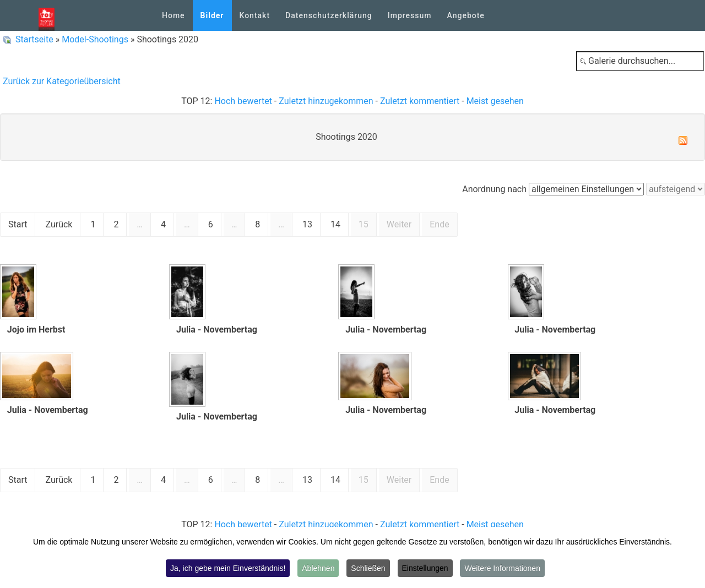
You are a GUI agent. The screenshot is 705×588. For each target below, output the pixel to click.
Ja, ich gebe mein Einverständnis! (228, 568)
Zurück (59, 224)
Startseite (34, 39)
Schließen (368, 568)
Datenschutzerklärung (329, 15)
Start (18, 224)
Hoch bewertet (243, 101)
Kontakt (255, 15)
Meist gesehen (495, 101)
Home (173, 15)
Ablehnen (318, 568)
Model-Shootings (95, 39)
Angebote (465, 15)
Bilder (212, 15)
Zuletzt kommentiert (420, 101)
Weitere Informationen (502, 568)
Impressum (410, 15)
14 (335, 224)
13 (307, 224)
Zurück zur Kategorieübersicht (62, 81)
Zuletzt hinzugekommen (326, 101)
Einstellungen (425, 568)
